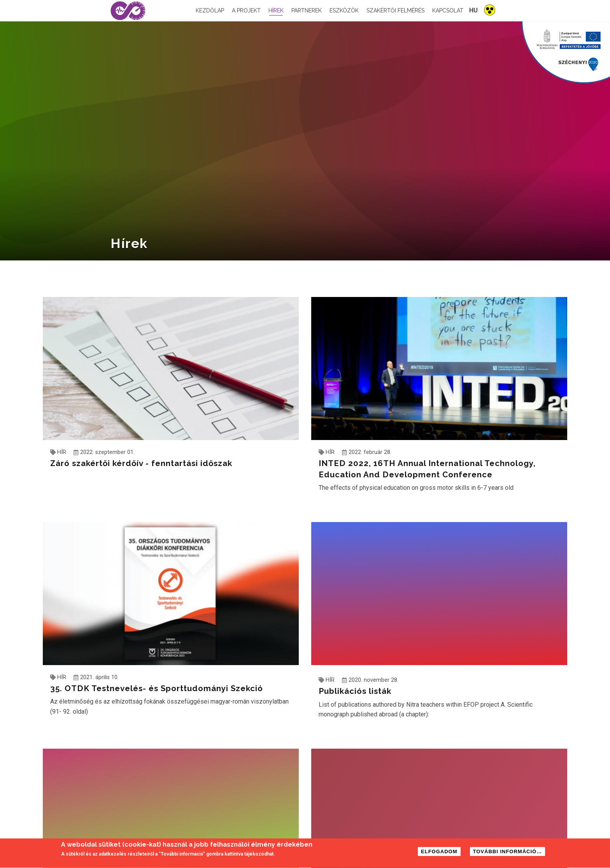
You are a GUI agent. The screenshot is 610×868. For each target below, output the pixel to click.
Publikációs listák (355, 691)
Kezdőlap (210, 10)
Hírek (276, 10)
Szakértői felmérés (395, 10)
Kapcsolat (448, 10)
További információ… (508, 852)
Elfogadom (439, 852)
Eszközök (344, 10)
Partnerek (307, 10)
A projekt (246, 10)
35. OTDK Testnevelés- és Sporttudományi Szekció (157, 688)
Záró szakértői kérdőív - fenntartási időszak (141, 463)
